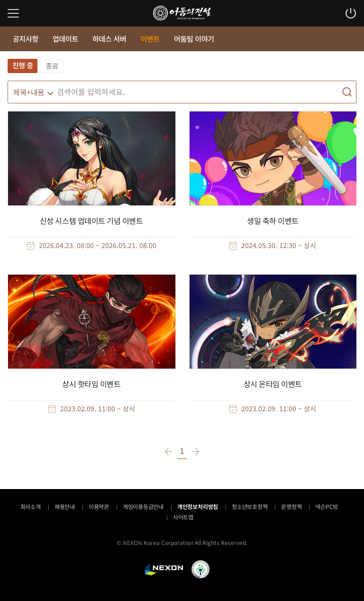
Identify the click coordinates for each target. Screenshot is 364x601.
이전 (170, 452)
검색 (347, 92)
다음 (194, 452)
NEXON (164, 570)
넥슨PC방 (327, 506)
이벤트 (150, 39)
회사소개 (31, 506)
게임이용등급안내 (143, 506)
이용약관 (99, 506)
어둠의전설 (182, 13)
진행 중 (23, 65)
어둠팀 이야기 (194, 39)
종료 (52, 66)
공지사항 (26, 39)
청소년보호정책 (250, 506)
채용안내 (65, 506)
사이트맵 (183, 517)
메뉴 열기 (13, 13)
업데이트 (65, 39)
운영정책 (291, 506)
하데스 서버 (109, 39)
